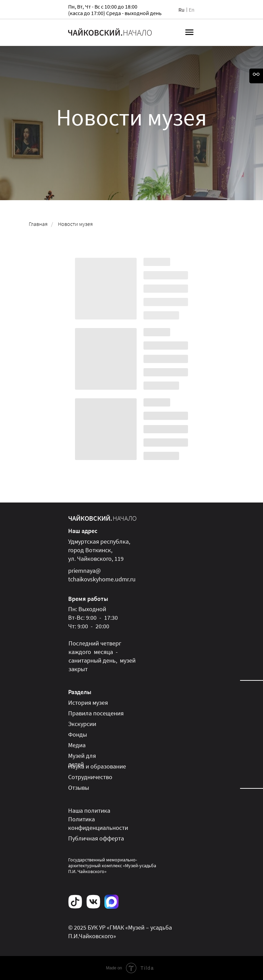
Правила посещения (96, 713)
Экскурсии (82, 724)
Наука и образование (97, 766)
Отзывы (79, 788)
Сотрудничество (90, 777)
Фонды (78, 734)
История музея (88, 703)
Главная (38, 224)
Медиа (77, 745)
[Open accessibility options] (256, 76)
